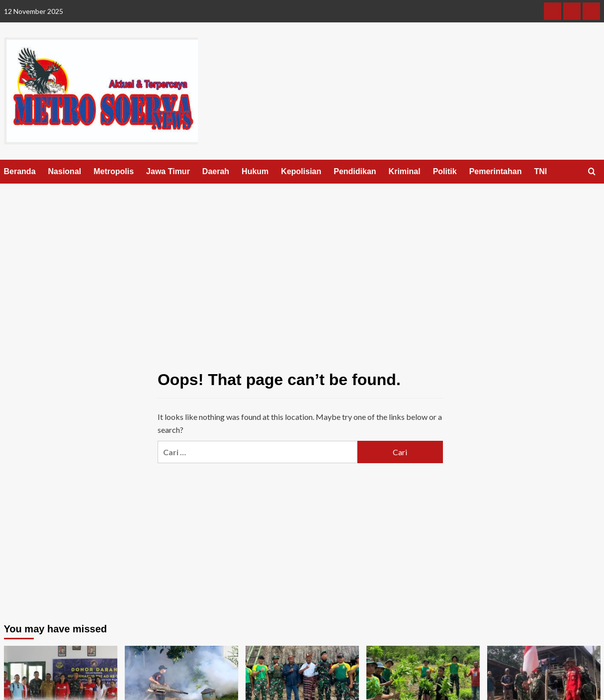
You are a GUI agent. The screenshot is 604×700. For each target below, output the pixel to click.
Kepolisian (301, 171)
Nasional (65, 171)
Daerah (216, 171)
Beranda (20, 171)
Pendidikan (355, 171)
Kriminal (405, 171)
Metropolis (114, 171)
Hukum (255, 171)
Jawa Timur (168, 171)
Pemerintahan (496, 171)
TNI (540, 171)
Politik (445, 171)
